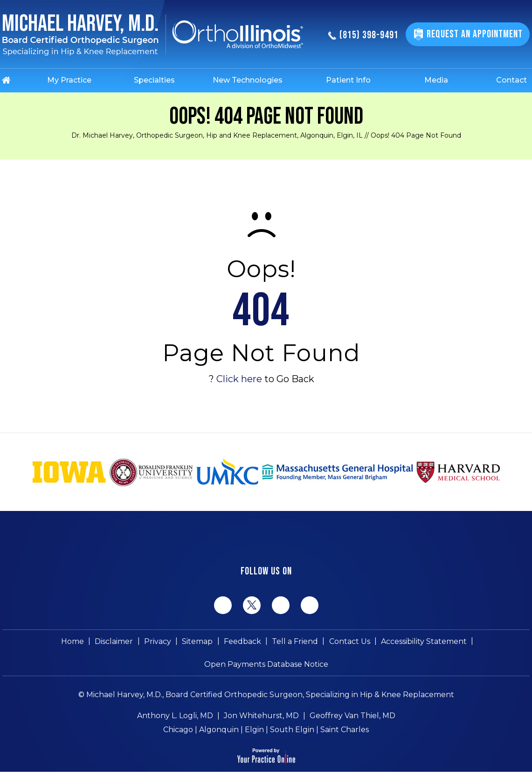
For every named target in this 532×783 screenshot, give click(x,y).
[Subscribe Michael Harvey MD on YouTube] (310, 605)
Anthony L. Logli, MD (175, 717)
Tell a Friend (295, 641)
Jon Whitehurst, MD (261, 717)
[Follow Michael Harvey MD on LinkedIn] (281, 605)
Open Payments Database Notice (266, 665)
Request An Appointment (475, 34)
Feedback (242, 641)
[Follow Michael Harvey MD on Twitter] (252, 605)
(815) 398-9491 (363, 36)
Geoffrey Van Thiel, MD (352, 717)
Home (73, 641)
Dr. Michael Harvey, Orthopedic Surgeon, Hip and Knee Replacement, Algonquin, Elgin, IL (217, 135)
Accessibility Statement (423, 641)
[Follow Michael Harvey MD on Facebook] (223, 605)
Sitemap (198, 641)
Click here (239, 379)
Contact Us (349, 641)
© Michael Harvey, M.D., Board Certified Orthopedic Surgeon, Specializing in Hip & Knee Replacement (266, 696)
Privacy (158, 641)
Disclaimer (115, 641)
